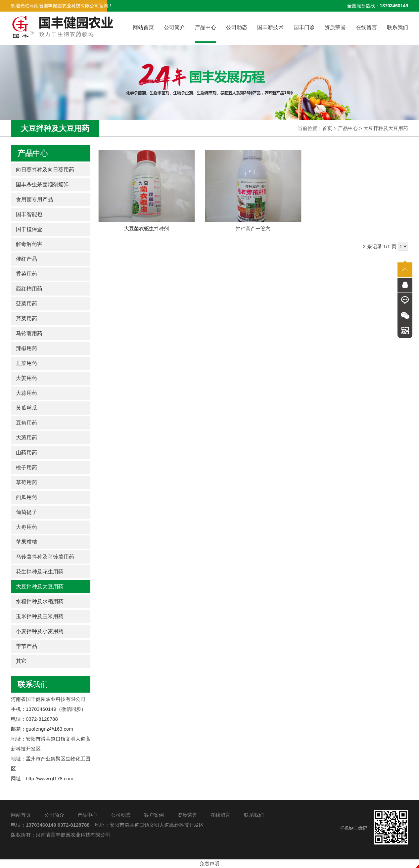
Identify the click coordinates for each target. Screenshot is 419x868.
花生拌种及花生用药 (40, 572)
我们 (33, 684)
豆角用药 (26, 423)
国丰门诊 (304, 27)
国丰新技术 (270, 27)
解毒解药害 (29, 244)
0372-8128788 (74, 825)
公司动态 (237, 27)
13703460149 (41, 825)
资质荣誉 (335, 27)
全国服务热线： (378, 6)
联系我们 (397, 27)
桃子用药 (26, 467)
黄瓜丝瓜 (26, 408)
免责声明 (209, 864)
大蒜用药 (26, 393)
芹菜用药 (26, 319)
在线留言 (366, 27)
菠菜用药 (26, 304)
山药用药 (26, 453)
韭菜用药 (26, 363)
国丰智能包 (29, 214)
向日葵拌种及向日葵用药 (45, 170)
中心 (33, 153)
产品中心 (206, 34)
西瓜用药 (26, 497)
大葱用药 (26, 438)
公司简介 (174, 27)
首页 (327, 128)
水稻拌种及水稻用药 (40, 601)
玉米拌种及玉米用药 (40, 616)
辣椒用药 (26, 348)
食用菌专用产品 (34, 199)
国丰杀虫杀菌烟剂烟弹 (42, 184)
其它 (21, 661)
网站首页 (143, 27)
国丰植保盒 (29, 229)
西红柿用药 (29, 289)
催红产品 (26, 259)
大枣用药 (26, 527)
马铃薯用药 (29, 333)
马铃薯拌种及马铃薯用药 (45, 557)
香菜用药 (26, 274)
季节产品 (26, 646)
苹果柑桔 (26, 542)
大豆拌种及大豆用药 (386, 128)
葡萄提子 (26, 512)
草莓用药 (26, 482)
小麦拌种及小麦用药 (40, 631)
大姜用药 (26, 378)
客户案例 (154, 815)
